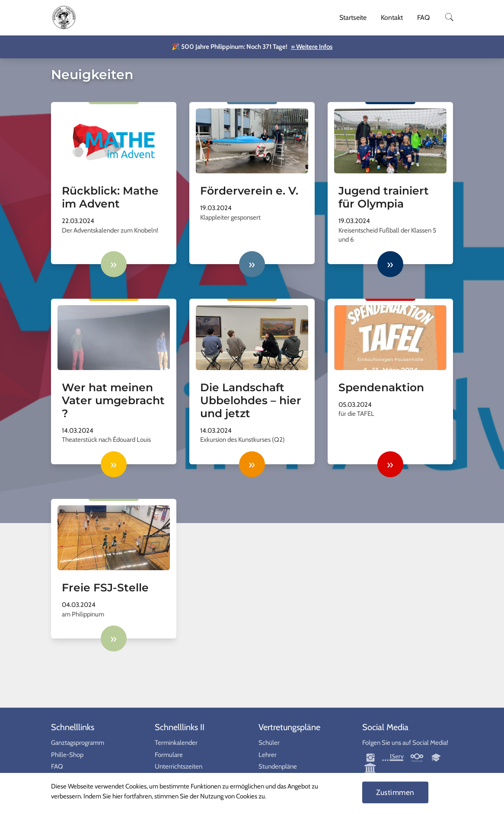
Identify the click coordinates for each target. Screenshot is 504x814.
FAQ (423, 18)
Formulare (169, 755)
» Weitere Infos (312, 47)
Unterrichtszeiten (179, 766)
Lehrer (268, 755)
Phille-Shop (67, 755)
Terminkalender (176, 743)
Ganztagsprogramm (78, 743)
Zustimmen (395, 792)
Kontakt (392, 18)
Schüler (269, 743)
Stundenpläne (278, 766)
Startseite (353, 18)
